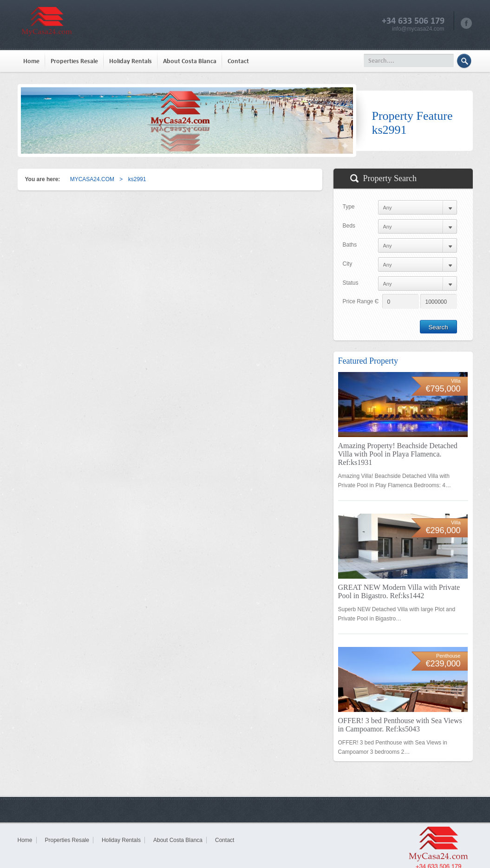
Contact (238, 61)
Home (31, 61)
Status (351, 283)
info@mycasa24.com (418, 29)
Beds (349, 226)
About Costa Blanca (190, 61)
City (348, 264)
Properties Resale (74, 61)
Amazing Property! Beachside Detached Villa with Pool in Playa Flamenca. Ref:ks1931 (398, 454)
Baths (350, 245)
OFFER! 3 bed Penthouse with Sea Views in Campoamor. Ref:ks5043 (400, 725)
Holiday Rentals (131, 61)
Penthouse (448, 656)
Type (349, 207)
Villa (456, 381)
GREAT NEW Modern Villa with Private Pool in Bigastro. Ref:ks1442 (399, 591)
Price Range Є (361, 301)
